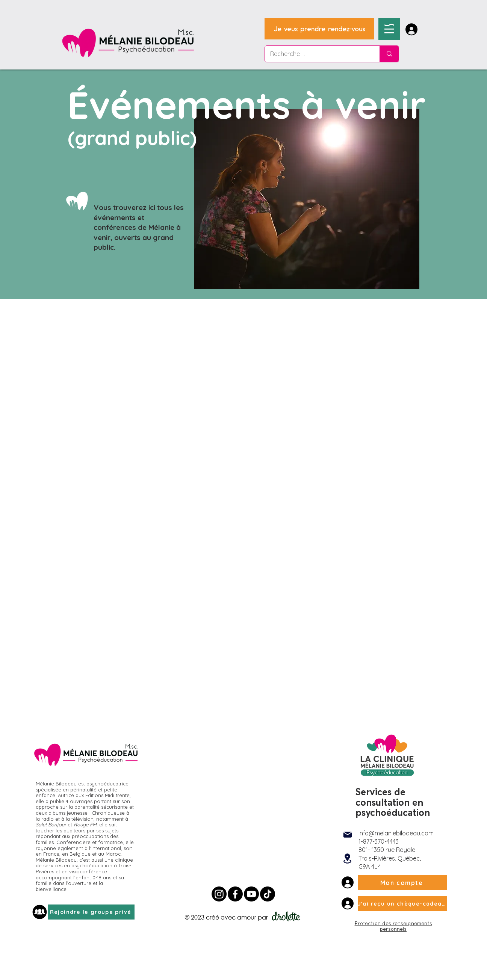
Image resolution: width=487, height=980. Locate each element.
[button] (389, 29)
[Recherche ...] (317, 54)
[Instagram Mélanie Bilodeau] (219, 894)
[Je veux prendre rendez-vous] (319, 29)
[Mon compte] (402, 883)
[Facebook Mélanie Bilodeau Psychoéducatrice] (235, 894)
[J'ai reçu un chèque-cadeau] (402, 904)
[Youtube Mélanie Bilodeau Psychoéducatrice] (251, 894)
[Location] (348, 859)
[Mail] (348, 835)
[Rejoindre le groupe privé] (91, 912)
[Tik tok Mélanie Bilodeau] (268, 894)
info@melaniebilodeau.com (396, 833)
